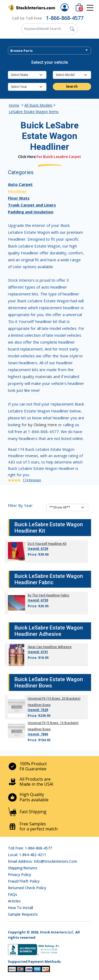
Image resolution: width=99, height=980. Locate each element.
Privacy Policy (20, 875)
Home (14, 105)
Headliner (17, 191)
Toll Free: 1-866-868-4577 (30, 848)
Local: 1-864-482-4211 (27, 855)
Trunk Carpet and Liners (32, 205)
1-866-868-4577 (65, 18)
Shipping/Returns (23, 868)
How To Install (20, 908)
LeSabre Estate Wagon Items (34, 112)
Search (72, 86)
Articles (14, 901)
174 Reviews (32, 480)
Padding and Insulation (31, 212)
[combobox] (49, 51)
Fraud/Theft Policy (24, 881)
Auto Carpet (20, 184)
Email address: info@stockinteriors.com (43, 861)
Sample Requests (23, 914)
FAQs (13, 894)
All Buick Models (38, 105)
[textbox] (49, 51)
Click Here (27, 157)
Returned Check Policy (27, 888)
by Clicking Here (43, 425)
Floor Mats (19, 198)
